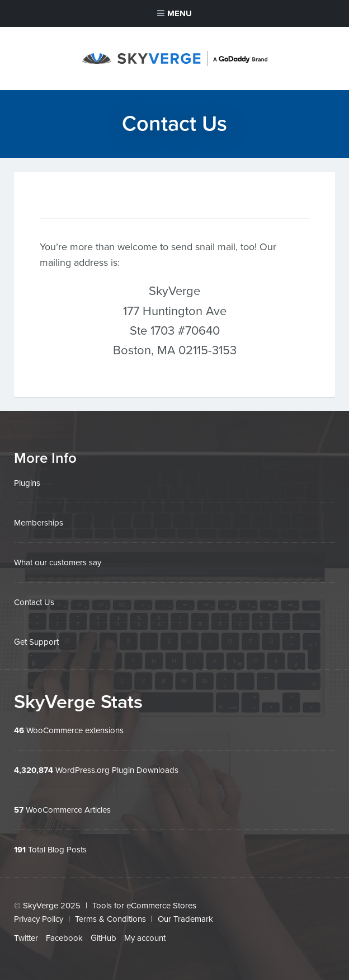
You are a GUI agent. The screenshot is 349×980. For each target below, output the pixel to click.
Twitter (26, 938)
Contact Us (34, 602)
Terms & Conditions (110, 919)
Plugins (27, 483)
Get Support (36, 642)
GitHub (103, 938)
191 (20, 850)
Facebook (64, 938)
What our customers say (58, 562)
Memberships (39, 523)
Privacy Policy (39, 919)
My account (145, 938)
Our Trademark (185, 919)
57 (19, 810)
